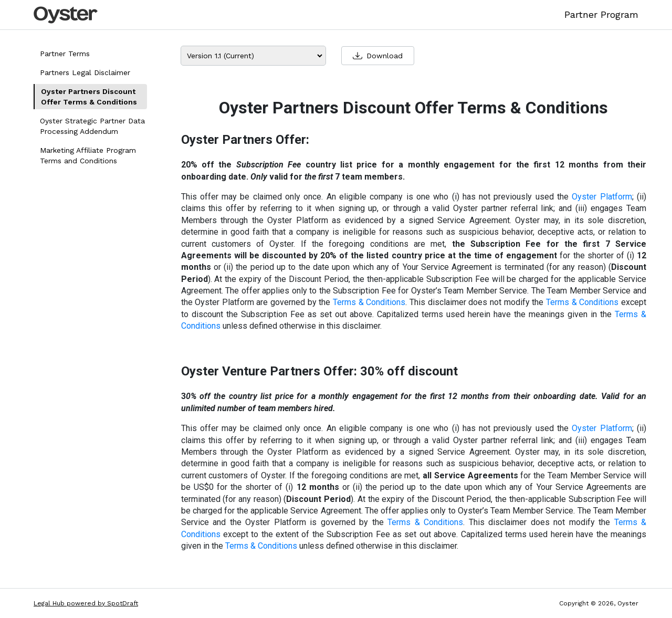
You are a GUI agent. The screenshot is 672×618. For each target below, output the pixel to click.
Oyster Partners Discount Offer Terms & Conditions (89, 97)
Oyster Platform (602, 197)
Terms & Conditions (369, 302)
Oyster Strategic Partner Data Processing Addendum (92, 126)
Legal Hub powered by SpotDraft (86, 603)
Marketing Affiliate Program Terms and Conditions (88, 155)
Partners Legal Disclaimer (85, 72)
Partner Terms (65, 54)
